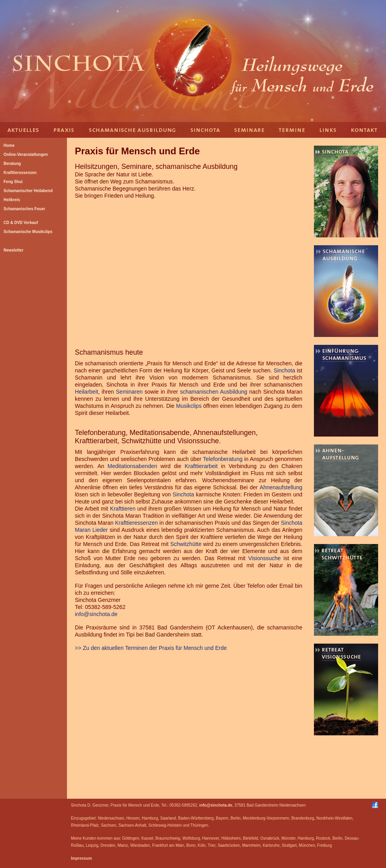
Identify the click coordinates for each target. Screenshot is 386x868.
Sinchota (205, 130)
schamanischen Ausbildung (214, 392)
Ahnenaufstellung (281, 487)
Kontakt (366, 130)
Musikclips (189, 406)
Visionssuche (264, 558)
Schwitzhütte (186, 544)
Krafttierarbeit (201, 466)
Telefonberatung (223, 459)
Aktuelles (24, 130)
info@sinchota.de (96, 614)
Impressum (81, 858)
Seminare (250, 130)
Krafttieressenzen (136, 523)
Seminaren (129, 392)
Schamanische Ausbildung (132, 130)
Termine (291, 130)
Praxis (65, 130)
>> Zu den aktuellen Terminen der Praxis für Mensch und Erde (151, 648)
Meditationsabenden (132, 466)
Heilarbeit (86, 392)
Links (329, 130)
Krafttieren (123, 509)
